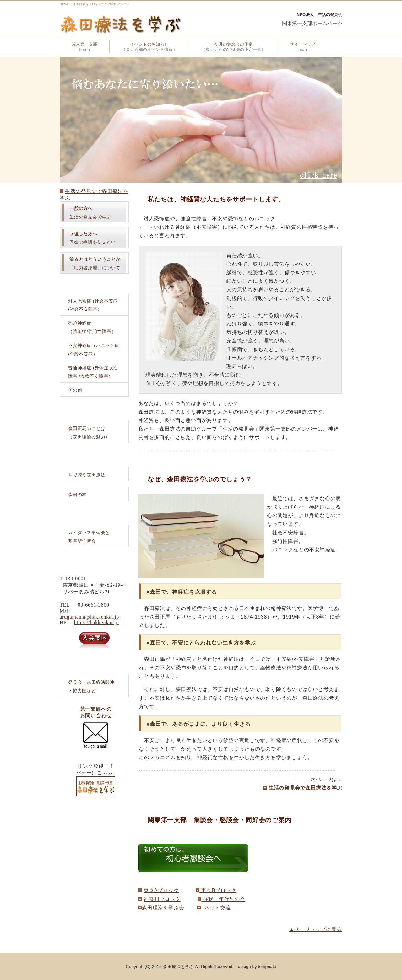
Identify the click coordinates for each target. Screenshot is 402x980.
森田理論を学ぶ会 (163, 908)
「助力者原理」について (95, 263)
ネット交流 (216, 908)
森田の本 (77, 495)
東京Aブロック (161, 890)
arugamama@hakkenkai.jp (89, 617)
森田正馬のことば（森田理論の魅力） (89, 433)
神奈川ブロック (162, 899)
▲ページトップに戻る (315, 929)
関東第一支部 (84, 47)
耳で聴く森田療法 (87, 475)
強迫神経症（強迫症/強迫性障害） (92, 327)
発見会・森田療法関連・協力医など (91, 686)
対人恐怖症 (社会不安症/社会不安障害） (93, 305)
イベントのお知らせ (149, 47)
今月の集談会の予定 (234, 47)
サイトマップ (303, 47)
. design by (245, 967)
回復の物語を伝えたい (93, 238)
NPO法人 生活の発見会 (320, 15)
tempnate (267, 967)
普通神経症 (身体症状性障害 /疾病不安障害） (93, 372)
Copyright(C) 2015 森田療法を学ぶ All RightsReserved (179, 967)
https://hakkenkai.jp (96, 622)
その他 (75, 390)
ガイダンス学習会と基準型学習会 (89, 537)
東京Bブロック (218, 890)
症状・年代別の (221, 899)
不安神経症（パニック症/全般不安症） (94, 350)
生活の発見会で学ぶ (90, 213)
